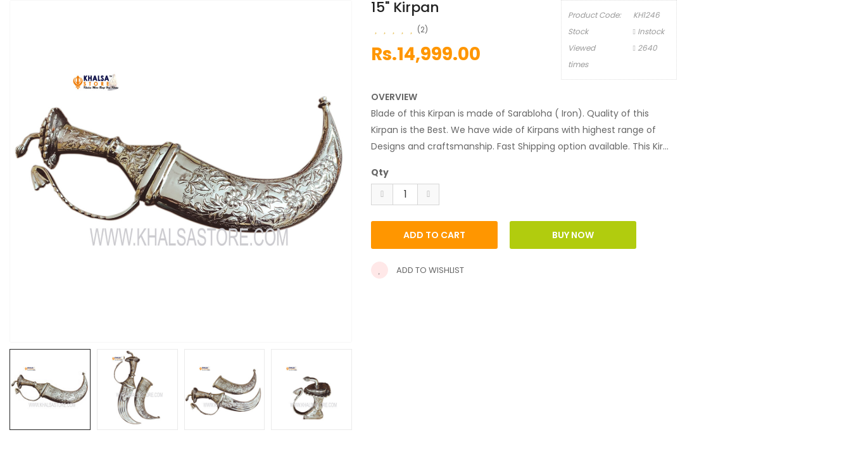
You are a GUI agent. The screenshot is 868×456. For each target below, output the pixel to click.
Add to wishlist (418, 270)
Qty (380, 172)
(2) (423, 29)
